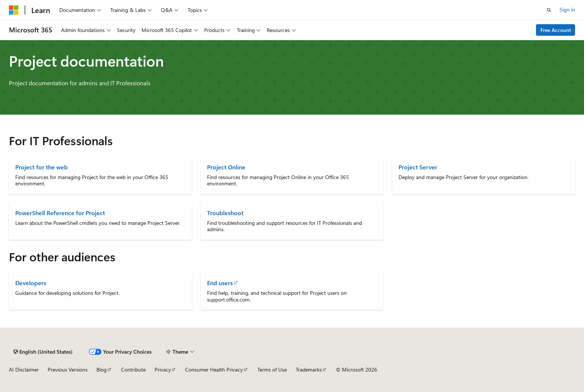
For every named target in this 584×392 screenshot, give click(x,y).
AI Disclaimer (24, 369)
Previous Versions (68, 369)
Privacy (163, 369)
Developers (31, 283)
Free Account (556, 30)
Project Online (226, 167)
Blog (101, 369)
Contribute (133, 369)
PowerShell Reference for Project (60, 213)
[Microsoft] (14, 10)
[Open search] (549, 10)
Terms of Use (272, 369)
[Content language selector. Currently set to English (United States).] (43, 352)
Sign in (567, 9)
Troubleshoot (225, 213)
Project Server (418, 167)
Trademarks (309, 369)
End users (220, 283)
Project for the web (42, 167)
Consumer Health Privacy (214, 369)
